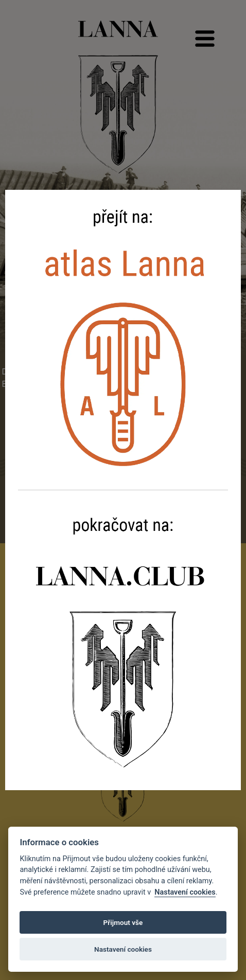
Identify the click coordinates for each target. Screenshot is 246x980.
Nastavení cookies (185, 892)
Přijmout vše (123, 922)
